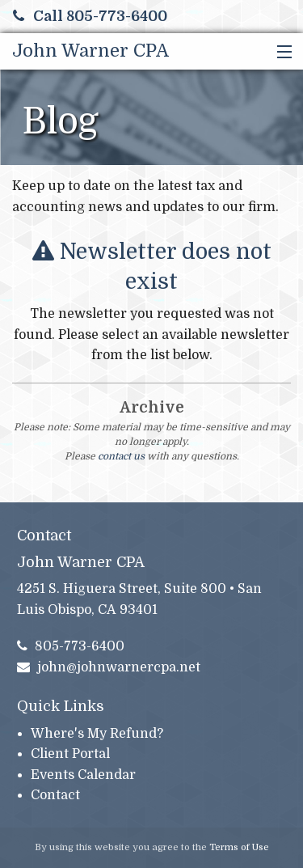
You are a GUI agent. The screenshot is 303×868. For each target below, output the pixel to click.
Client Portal (70, 754)
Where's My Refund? (97, 734)
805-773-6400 (71, 646)
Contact (55, 795)
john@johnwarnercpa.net (109, 667)
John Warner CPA (90, 51)
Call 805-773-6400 (90, 16)
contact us (121, 456)
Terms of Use (239, 847)
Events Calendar (83, 775)
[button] (281, 53)
